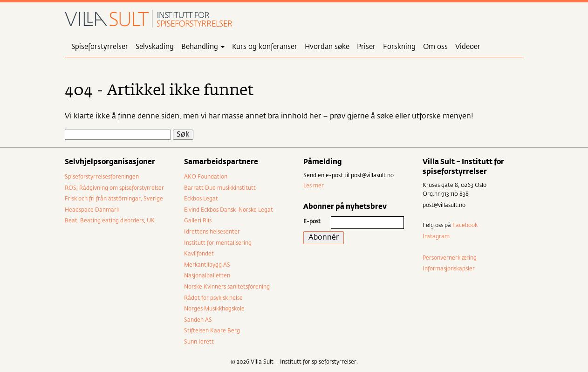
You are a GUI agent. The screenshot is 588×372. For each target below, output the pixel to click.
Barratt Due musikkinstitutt (220, 188)
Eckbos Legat (201, 199)
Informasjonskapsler (449, 269)
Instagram (436, 237)
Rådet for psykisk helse (213, 298)
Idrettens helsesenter (212, 232)
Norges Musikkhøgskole (214, 309)
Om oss (435, 47)
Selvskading (155, 47)
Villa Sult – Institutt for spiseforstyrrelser (149, 19)
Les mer (314, 186)
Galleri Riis (198, 221)
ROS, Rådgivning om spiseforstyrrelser (114, 188)
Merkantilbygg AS (207, 265)
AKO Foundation (206, 177)
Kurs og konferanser (265, 47)
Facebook (465, 226)
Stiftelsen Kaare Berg (212, 331)
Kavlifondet (199, 254)
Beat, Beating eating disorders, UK (110, 221)
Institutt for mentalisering (218, 243)
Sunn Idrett (199, 342)
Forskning (399, 47)
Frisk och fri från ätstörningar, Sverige (114, 199)
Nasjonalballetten (207, 276)
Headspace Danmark (92, 210)
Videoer (468, 47)
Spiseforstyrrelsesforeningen (102, 177)
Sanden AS (198, 320)
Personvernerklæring (450, 258)
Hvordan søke (327, 47)
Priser (366, 47)
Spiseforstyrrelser (100, 47)
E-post (312, 222)
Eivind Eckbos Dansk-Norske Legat (229, 210)
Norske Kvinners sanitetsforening (227, 287)
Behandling (203, 47)
